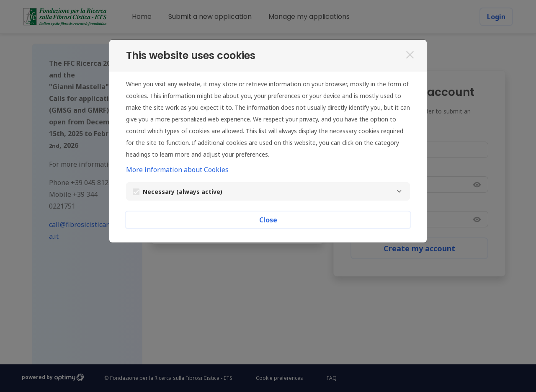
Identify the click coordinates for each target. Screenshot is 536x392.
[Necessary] (399, 191)
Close (268, 220)
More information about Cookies (177, 170)
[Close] (410, 55)
